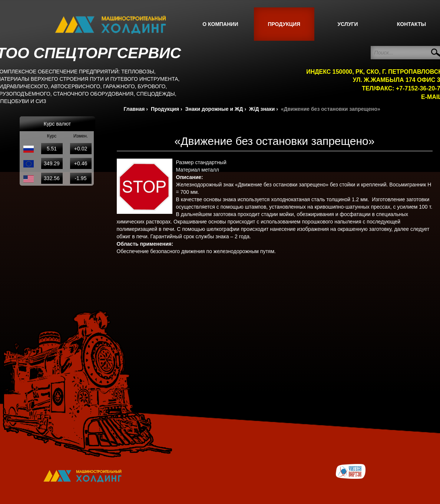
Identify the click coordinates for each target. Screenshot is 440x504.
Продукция (284, 24)
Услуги (348, 24)
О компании (220, 24)
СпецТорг (110, 25)
